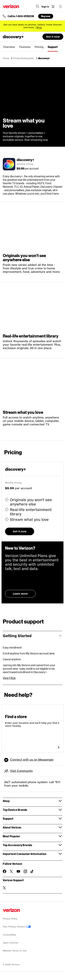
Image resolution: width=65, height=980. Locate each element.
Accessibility (9, 935)
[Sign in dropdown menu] (45, 7)
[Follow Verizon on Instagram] (25, 871)
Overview (9, 47)
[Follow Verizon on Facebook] (5, 871)
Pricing (39, 47)
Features (25, 47)
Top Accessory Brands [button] (17, 845)
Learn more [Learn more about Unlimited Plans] (20, 594)
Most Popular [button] (11, 836)
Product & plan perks (24, 58)
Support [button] (8, 819)
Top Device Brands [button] (15, 810)
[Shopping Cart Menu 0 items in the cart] (53, 6)
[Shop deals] (39, 27)
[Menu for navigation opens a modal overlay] (60, 6)
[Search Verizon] (38, 6)
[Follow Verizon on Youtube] (18, 871)
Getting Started (17, 636)
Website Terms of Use (15, 951)
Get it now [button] (53, 37)
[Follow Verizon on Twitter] (11, 871)
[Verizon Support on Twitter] (5, 888)
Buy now (46, 16)
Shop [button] (6, 801)
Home (6, 58)
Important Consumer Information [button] (25, 854)
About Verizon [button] (12, 827)
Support (53, 47)
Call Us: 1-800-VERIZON (21, 16)
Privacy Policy (10, 919)
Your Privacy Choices (17, 927)
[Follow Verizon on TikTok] (32, 872)
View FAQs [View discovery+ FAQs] (9, 678)
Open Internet (10, 943)
